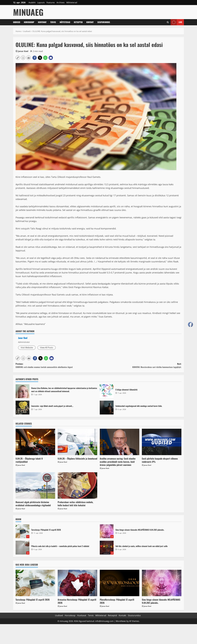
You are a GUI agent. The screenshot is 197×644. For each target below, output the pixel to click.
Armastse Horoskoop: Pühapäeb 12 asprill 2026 (77, 601)
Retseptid (78, 22)
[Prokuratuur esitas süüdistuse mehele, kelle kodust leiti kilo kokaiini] (77, 485)
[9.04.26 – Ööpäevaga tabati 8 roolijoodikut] (35, 442)
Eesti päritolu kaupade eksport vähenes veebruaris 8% (160, 460)
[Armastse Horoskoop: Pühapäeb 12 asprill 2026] (77, 583)
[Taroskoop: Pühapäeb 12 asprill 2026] (35, 583)
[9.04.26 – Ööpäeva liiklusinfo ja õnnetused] (77, 442)
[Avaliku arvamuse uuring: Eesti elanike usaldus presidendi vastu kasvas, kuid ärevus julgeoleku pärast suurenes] (120, 442)
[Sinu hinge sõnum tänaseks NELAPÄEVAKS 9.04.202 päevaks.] (162, 583)
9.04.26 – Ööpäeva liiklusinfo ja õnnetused (77, 459)
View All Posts (47, 348)
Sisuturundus (104, 22)
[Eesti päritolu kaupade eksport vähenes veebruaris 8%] (162, 442)
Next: (140, 365)
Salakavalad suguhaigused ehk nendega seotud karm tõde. (107, 408)
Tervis (53, 22)
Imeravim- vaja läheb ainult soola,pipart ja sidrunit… (22, 408)
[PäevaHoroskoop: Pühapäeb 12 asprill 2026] (120, 583)
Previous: (57, 365)
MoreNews (121, 621)
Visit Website (27, 348)
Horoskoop (29, 22)
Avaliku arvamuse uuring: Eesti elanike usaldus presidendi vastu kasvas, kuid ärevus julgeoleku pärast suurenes (118, 462)
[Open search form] (168, 22)
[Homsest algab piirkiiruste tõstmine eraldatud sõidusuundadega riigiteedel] (35, 485)
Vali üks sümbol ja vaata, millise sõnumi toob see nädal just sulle (107, 548)
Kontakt (90, 22)
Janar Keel (23, 51)
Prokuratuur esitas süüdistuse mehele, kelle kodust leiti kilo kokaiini (75, 504)
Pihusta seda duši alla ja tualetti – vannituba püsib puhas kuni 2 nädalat (22, 548)
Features (51, 3)
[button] (18, 58)
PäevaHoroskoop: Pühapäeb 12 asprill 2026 (117, 601)
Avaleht (32, 3)
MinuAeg (28, 12)
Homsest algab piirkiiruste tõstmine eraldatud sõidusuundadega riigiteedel (33, 504)
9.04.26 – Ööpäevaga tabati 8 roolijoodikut (29, 460)
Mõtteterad (72, 3)
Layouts (41, 3)
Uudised (17, 22)
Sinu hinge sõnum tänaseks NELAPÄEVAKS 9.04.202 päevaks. (107, 531)
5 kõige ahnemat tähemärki (107, 391)
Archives (61, 3)
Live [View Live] (176, 22)
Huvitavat (42, 22)
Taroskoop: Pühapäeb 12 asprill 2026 (22, 531)
